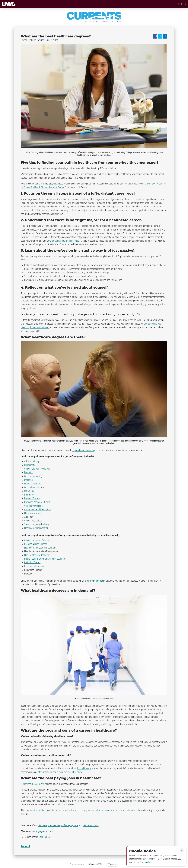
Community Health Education (38, 510)
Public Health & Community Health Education (45, 559)
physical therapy (84, 768)
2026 (100, 864)
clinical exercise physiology (69, 772)
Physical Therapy (32, 498)
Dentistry (29, 472)
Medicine (29, 480)
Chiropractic (30, 465)
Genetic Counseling (33, 476)
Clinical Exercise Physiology (37, 469)
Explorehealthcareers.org (84, 451)
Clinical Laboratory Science (37, 540)
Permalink (26, 846)
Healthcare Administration (36, 528)
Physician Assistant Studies (37, 502)
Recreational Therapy (34, 566)
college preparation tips (42, 831)
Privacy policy (145, 862)
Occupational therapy (34, 487)
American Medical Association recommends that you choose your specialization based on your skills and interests (82, 810)
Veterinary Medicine (33, 506)
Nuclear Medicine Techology (37, 555)
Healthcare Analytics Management (40, 548)
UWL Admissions (91, 826)
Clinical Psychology (33, 521)
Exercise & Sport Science (36, 544)
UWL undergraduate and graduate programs (58, 826)
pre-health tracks (98, 581)
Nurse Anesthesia (32, 513)
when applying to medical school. (65, 241)
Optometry (29, 491)
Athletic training (32, 461)
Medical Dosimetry (33, 484)
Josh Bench (44, 837)
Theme (112, 864)
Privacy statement (77, 864)
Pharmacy (29, 495)
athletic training (45, 772)
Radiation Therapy (33, 562)
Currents (94, 16)
